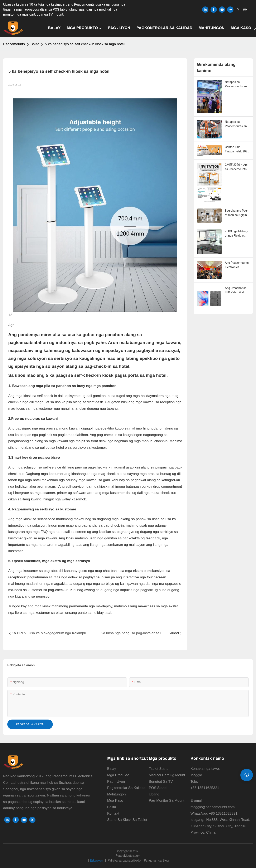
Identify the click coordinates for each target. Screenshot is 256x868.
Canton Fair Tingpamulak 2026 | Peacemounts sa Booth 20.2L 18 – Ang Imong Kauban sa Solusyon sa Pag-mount (237, 149)
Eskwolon (97, 860)
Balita (35, 44)
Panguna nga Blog (156, 860)
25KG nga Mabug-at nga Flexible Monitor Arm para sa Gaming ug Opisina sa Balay (236, 234)
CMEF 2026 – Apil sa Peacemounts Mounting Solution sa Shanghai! (237, 167)
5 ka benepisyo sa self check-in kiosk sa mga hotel (85, 44)
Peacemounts (14, 44)
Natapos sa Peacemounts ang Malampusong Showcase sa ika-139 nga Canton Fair (237, 84)
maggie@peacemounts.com (213, 807)
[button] (255, 28)
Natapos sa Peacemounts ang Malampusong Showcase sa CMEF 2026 (237, 124)
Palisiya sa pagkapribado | (125, 860)
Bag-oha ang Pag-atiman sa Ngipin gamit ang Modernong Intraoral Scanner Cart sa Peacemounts (236, 213)
